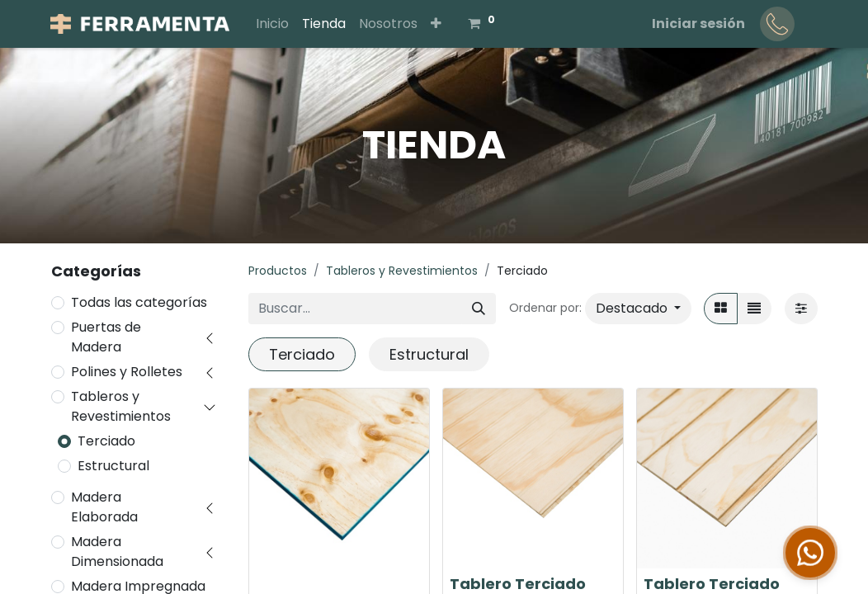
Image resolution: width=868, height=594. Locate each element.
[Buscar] (479, 309)
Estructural (113, 466)
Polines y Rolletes (127, 372)
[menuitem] (272, 24)
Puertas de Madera (106, 337)
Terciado (106, 441)
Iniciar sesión (698, 24)
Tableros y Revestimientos (121, 406)
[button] (436, 24)
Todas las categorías (139, 302)
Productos (278, 271)
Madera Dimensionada (117, 552)
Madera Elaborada (104, 507)
